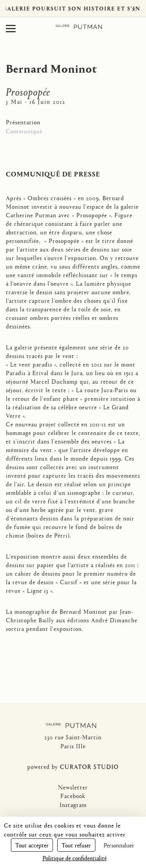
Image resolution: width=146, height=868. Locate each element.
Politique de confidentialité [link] (75, 858)
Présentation (23, 122)
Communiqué (24, 131)
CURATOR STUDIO (89, 766)
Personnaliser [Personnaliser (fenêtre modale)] (119, 845)
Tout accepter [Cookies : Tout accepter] (32, 845)
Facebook (73, 796)
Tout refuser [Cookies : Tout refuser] (76, 845)
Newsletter (73, 787)
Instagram (73, 804)
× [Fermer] (134, 8)
